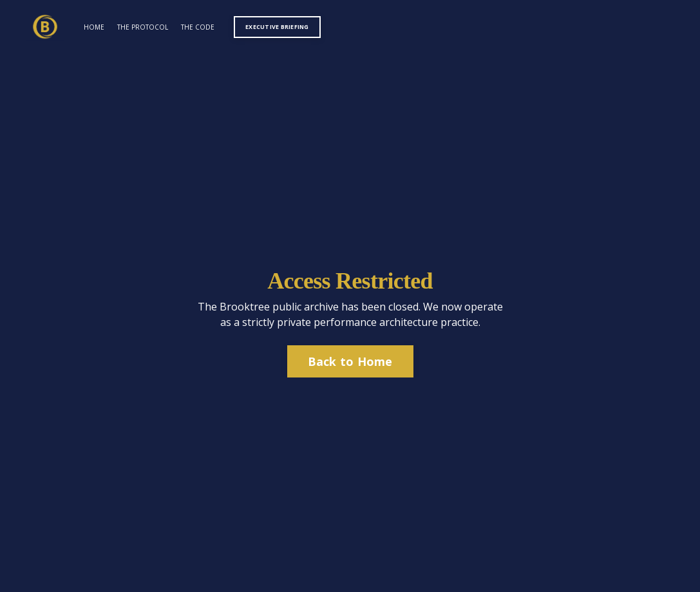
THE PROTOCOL (143, 27)
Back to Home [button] (350, 361)
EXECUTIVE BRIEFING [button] (277, 27)
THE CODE (198, 27)
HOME (94, 27)
